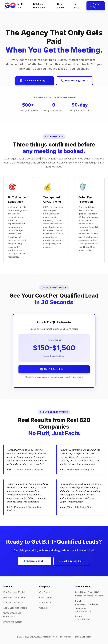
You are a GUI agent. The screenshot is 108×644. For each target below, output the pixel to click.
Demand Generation (14, 603)
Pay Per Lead (21, 6)
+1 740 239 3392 (83, 619)
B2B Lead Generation (39, 6)
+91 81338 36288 (83, 612)
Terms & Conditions (82, 637)
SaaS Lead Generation (15, 608)
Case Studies (61, 6)
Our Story (76, 6)
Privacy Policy (65, 637)
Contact (43, 608)
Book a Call (45, 603)
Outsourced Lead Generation (12, 615)
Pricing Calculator (13, 622)
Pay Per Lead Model (14, 592)
